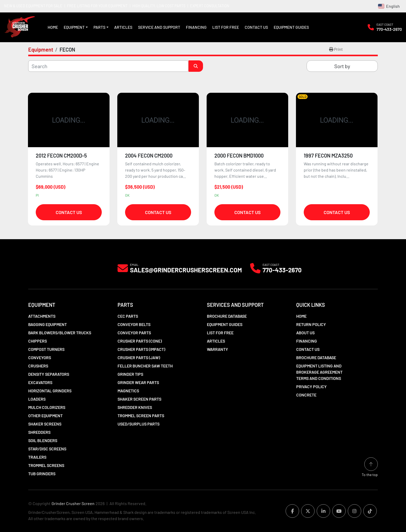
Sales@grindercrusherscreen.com (186, 270)
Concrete (306, 395)
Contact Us (256, 27)
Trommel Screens (46, 465)
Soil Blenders (43, 440)
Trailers (37, 457)
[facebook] (292, 511)
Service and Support (159, 27)
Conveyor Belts (134, 324)
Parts (99, 27)
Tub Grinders (42, 474)
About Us (305, 333)
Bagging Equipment (48, 324)
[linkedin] (323, 511)
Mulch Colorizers (47, 407)
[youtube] (339, 511)
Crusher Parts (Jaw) (139, 357)
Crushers (38, 366)
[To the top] (370, 467)
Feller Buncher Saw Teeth (145, 366)
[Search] (108, 66)
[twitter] (308, 511)
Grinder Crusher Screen (73, 503)
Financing (196, 27)
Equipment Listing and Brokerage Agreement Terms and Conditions (319, 372)
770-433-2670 (389, 29)
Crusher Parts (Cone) (140, 341)
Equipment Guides (291, 27)
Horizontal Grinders (50, 391)
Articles (123, 27)
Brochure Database (227, 316)
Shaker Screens (45, 424)
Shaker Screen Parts (139, 399)
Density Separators (49, 374)
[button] (76, 27)
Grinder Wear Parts (138, 382)
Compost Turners (46, 349)
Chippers (38, 341)
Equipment (74, 27)
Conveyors (40, 357)
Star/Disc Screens (47, 449)
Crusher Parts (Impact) (141, 349)
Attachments (42, 316)
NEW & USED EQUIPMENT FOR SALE (33, 6)
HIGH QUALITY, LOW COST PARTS (159, 6)
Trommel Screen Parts (141, 416)
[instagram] (354, 511)
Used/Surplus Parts (139, 424)
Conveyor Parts (134, 333)
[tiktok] (370, 511)
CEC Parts (128, 316)
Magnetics (128, 391)
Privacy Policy (311, 386)
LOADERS (37, 399)
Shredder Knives (135, 407)
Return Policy (311, 324)
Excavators (40, 382)
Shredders (39, 432)
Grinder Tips (130, 374)
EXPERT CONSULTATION (210, 6)
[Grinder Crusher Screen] (52, 268)
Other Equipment (45, 416)
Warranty (218, 349)
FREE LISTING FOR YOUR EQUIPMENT (97, 6)
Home (53, 27)
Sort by (342, 66)
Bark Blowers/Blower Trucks (60, 333)
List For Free (226, 27)
